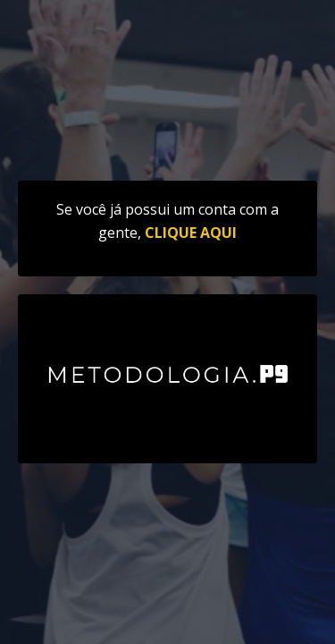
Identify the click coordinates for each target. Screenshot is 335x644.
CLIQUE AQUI (191, 233)
